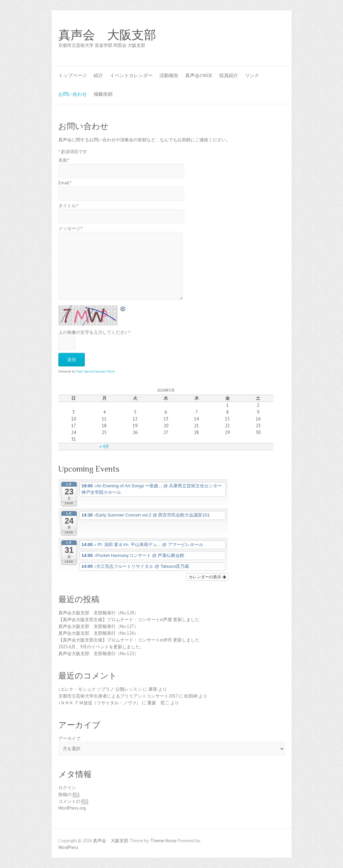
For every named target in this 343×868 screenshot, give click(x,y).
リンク (252, 75)
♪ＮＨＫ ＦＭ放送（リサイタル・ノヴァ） (100, 703)
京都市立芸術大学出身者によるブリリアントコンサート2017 (118, 696)
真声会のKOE (199, 75)
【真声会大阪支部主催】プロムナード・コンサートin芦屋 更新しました (129, 620)
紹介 (98, 75)
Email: (65, 183)
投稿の (69, 795)
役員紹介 (229, 75)
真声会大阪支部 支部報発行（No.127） (98, 626)
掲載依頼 (103, 94)
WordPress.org (72, 808)
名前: (64, 160)
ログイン (67, 788)
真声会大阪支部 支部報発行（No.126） (98, 633)
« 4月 (104, 446)
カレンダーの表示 (207, 577)
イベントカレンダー (131, 75)
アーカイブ (69, 738)
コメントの (73, 801)
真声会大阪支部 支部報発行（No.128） (98, 613)
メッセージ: (71, 228)
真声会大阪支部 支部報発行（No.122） (98, 654)
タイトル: (68, 206)
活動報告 (169, 75)
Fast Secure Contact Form (96, 371)
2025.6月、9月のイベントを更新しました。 (101, 647)
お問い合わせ (73, 94)
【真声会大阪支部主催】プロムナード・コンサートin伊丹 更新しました (129, 640)
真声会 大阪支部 (107, 35)
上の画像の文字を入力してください (94, 332)
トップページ (73, 75)
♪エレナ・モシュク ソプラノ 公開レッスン (100, 689)
